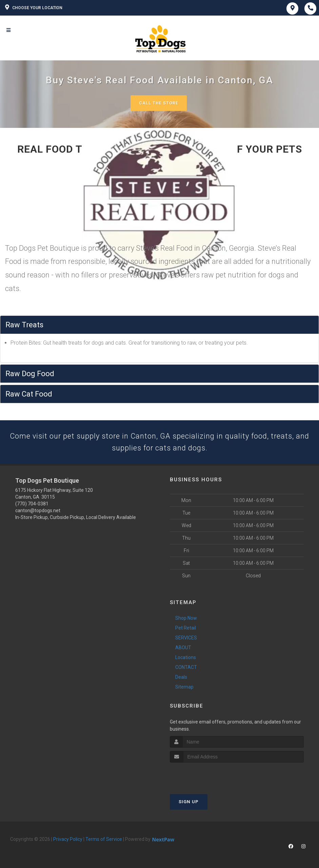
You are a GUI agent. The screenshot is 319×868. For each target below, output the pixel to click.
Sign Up (189, 802)
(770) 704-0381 (32, 504)
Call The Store (159, 103)
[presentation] (206, 776)
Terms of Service (104, 840)
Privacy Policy (68, 840)
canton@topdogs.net (38, 511)
